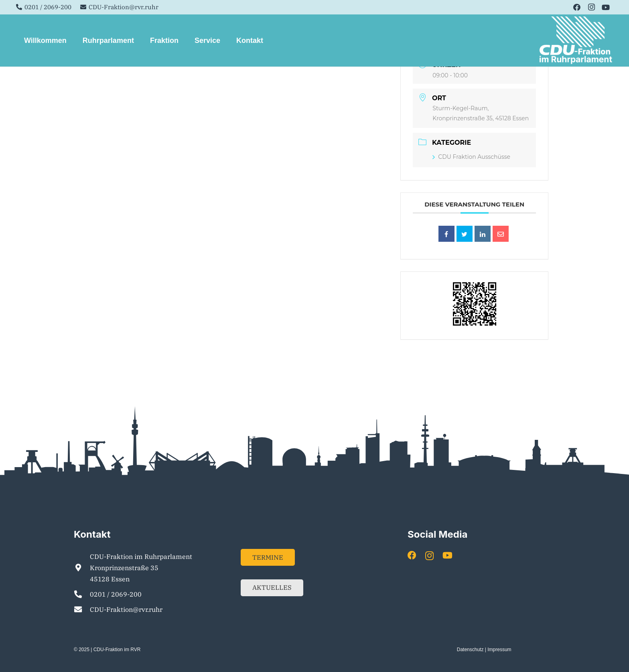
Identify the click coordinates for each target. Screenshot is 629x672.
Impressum (499, 650)
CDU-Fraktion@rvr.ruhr (126, 609)
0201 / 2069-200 (116, 594)
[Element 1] (576, 40)
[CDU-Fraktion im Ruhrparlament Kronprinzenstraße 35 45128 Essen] (82, 568)
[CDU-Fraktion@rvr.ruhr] (82, 609)
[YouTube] (606, 7)
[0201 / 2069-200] (82, 594)
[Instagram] (591, 7)
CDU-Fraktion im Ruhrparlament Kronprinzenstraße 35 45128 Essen (141, 568)
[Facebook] (577, 7)
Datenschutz (470, 650)
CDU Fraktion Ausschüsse (471, 157)
